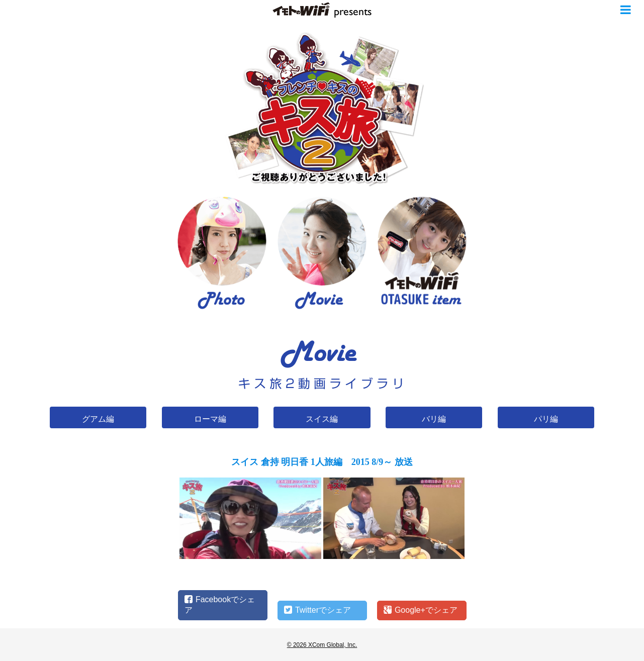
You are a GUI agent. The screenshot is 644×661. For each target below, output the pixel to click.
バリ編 (434, 419)
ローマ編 (210, 419)
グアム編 (98, 419)
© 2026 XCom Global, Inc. (322, 645)
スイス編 (322, 419)
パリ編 (546, 419)
